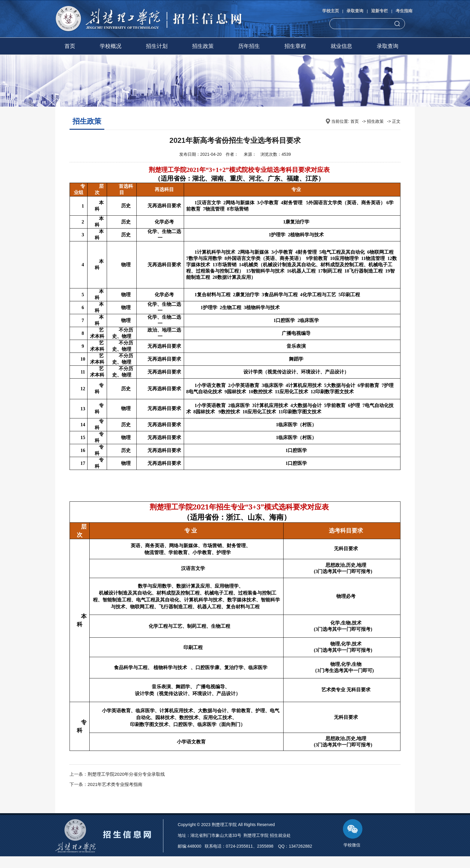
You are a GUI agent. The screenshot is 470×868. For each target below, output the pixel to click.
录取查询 (355, 11)
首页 (70, 46)
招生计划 (157, 46)
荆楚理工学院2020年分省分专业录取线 (126, 774)
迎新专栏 (379, 11)
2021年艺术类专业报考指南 (115, 784)
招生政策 (203, 46)
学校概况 (111, 46)
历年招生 (249, 46)
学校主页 (331, 11)
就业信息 (341, 46)
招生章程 (295, 46)
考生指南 (404, 11)
